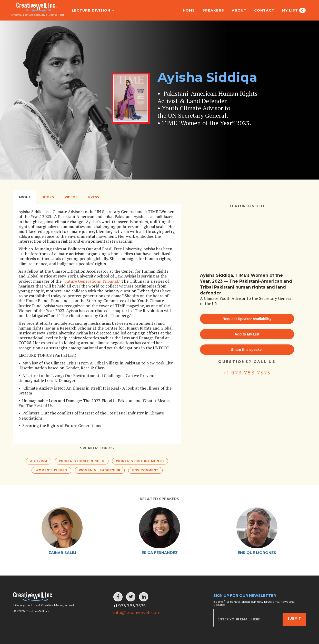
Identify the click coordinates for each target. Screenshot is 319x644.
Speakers (213, 10)
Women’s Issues (51, 470)
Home (189, 10)
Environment (145, 470)
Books (48, 197)
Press (94, 197)
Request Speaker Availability (247, 319)
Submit (294, 619)
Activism (39, 461)
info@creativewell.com (137, 613)
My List (294, 10)
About (239, 10)
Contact (264, 10)
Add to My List (247, 334)
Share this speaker (247, 350)
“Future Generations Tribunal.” (91, 281)
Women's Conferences (82, 461)
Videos (71, 197)
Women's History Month (140, 461)
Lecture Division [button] (90, 10)
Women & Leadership (100, 470)
